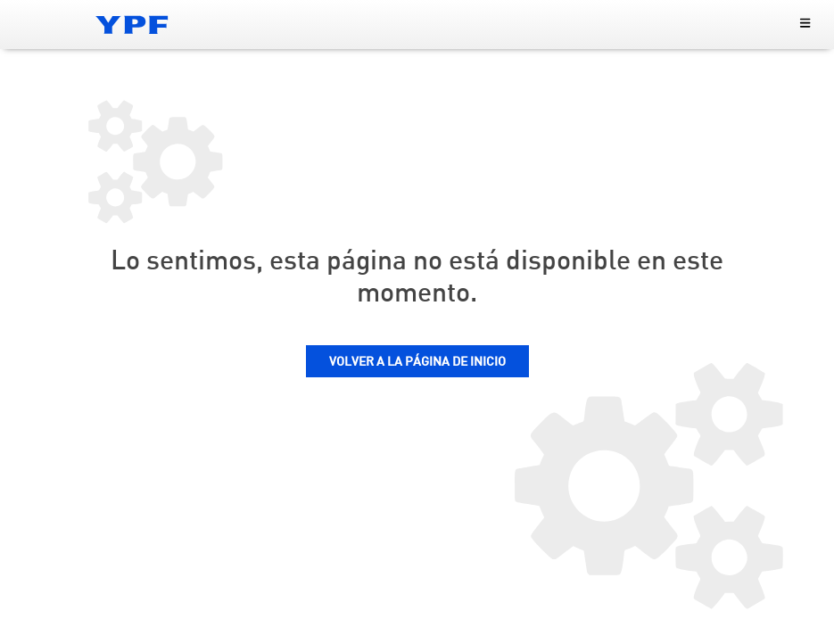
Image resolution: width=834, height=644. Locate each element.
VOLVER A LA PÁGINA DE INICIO (417, 362)
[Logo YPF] (132, 25)
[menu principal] (805, 24)
